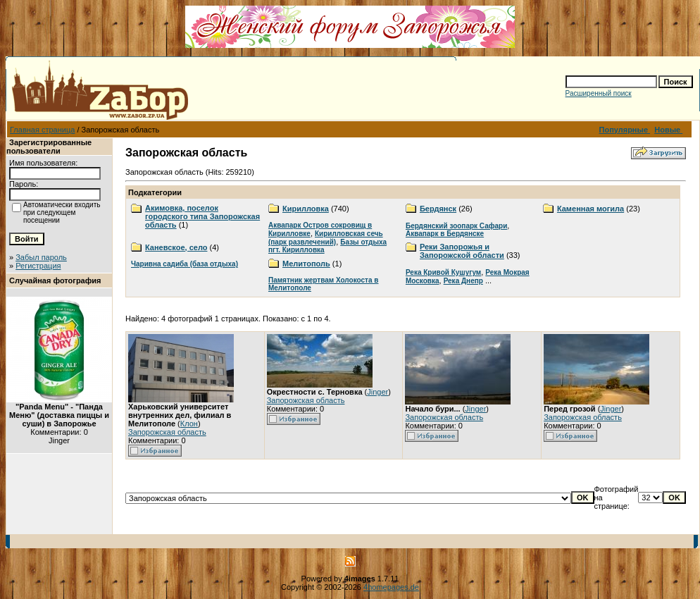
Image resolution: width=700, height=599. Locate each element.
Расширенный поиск (599, 93)
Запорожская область (167, 432)
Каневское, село (176, 247)
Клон (189, 424)
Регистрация (38, 266)
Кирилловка (306, 209)
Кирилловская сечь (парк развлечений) (326, 238)
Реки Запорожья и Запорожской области (462, 251)
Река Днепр (463, 281)
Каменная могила (590, 209)
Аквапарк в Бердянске (445, 234)
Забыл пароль (41, 257)
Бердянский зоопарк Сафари (456, 226)
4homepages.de (391, 587)
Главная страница (42, 130)
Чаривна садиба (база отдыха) (185, 264)
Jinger (377, 392)
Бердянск (438, 209)
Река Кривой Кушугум (443, 272)
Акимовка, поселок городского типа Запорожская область (202, 216)
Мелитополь (306, 264)
